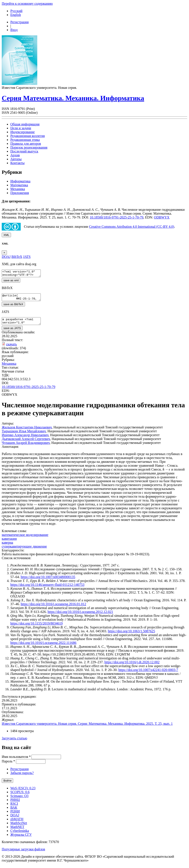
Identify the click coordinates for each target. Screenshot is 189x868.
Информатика (20, 181)
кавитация (9, 542)
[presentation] (166, 473)
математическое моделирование (25, 539)
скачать (11, 348)
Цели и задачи (21, 128)
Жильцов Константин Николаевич (27, 431)
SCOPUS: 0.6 (20, 796)
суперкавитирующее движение (24, 550)
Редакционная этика (25, 140)
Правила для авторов (26, 144)
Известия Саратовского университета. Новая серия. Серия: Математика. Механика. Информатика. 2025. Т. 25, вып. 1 (87, 727)
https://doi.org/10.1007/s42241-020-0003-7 (148, 674)
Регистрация (20, 22)
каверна (7, 546)
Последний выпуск (24, 151)
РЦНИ (15, 815)
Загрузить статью (14, 742)
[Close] (4, 253)
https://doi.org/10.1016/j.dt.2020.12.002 (132, 666)
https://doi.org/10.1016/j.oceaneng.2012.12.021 (80, 616)
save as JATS (12, 332)
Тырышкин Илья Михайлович (24, 435)
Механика (18, 189)
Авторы (16, 159)
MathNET (17, 831)
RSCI (14, 807)
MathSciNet (19, 827)
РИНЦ (15, 804)
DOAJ (15, 819)
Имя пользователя (16, 761)
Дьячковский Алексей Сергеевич (26, 443)
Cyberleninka (20, 835)
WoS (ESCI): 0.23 (23, 792)
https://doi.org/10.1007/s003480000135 (48, 581)
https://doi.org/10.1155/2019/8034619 (37, 627)
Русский (16, 11)
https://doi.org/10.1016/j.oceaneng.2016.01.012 (53, 608)
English (16, 15)
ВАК (14, 811)
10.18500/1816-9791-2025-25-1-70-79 (117, 217)
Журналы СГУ (21, 838)
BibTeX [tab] (17, 257)
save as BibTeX (13, 307)
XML (6, 235)
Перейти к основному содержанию (27, 4)
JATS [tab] (27, 257)
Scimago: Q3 (19, 800)
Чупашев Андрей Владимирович (26, 447)
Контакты (17, 163)
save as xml (11, 282)
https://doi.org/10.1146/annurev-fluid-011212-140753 (47, 589)
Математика (19, 185)
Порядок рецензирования (29, 147)
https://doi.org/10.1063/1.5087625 (132, 635)
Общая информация (25, 124)
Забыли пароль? (22, 777)
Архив (15, 155)
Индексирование (23, 132)
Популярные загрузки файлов (23, 853)
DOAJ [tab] (6, 257)
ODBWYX (162, 217)
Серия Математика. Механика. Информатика (73, 98)
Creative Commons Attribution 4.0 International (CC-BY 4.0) (132, 227)
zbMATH (17, 823)
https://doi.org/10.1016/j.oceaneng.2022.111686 (43, 647)
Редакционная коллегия (28, 136)
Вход (14, 30)
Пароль (8, 765)
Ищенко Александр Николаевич (25, 439)
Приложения (20, 193)
